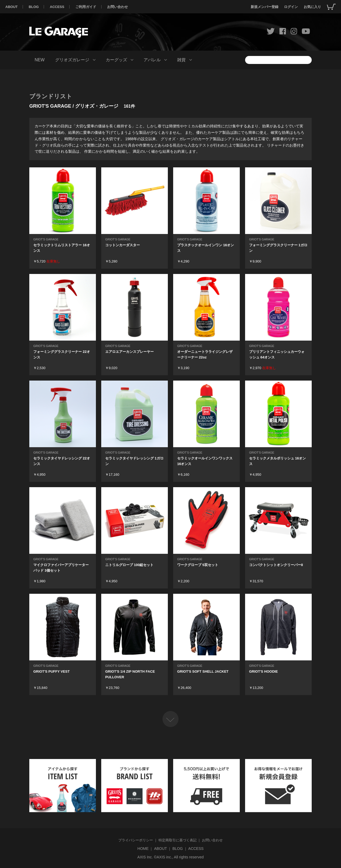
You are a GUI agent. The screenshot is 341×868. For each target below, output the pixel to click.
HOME (143, 849)
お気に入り (312, 7)
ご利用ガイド (86, 7)
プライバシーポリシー (136, 840)
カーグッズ (116, 60)
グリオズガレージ (72, 60)
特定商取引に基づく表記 (178, 840)
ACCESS (57, 7)
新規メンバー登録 (265, 7)
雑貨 (181, 60)
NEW (40, 60)
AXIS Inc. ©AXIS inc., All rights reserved (170, 857)
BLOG (34, 7)
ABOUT (11, 7)
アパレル (152, 60)
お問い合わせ (117, 7)
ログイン (291, 7)
